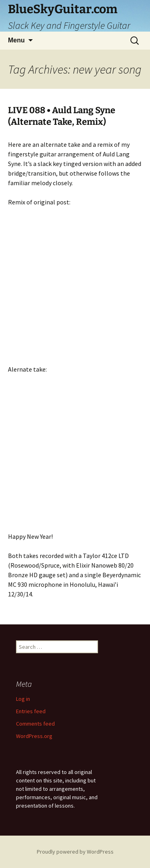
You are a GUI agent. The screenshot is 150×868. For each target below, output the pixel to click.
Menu (16, 40)
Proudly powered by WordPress (75, 852)
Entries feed (31, 711)
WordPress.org (34, 736)
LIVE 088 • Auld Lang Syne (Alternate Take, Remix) (62, 116)
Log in (23, 699)
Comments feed (35, 724)
